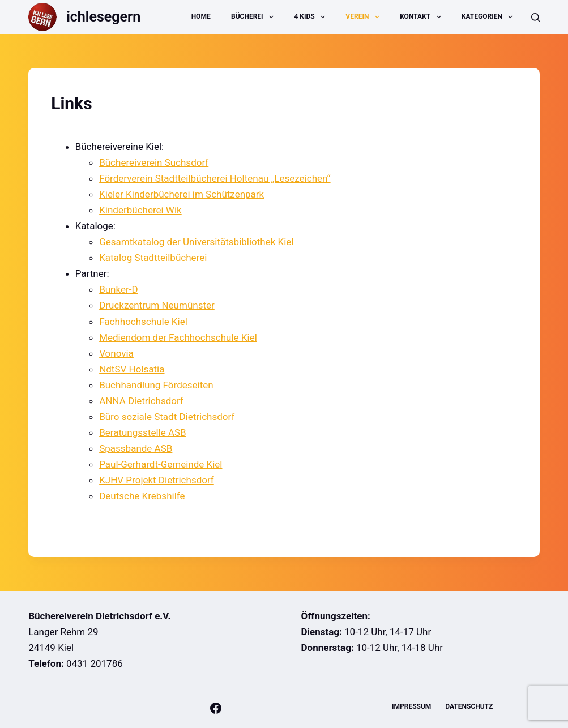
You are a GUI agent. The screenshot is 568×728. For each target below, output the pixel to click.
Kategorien (489, 17)
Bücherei (255, 17)
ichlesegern (103, 17)
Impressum (411, 706)
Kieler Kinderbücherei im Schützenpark (181, 194)
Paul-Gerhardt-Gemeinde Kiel (161, 464)
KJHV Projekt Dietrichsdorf (157, 480)
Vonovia (116, 353)
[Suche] (535, 17)
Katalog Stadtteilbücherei (153, 258)
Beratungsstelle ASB (143, 432)
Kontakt (422, 17)
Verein (364, 17)
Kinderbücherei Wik (140, 210)
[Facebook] (216, 708)
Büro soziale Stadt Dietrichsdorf (167, 417)
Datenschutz (469, 706)
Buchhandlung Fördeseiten (156, 385)
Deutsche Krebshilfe (142, 496)
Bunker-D (118, 289)
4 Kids (312, 17)
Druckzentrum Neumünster (157, 305)
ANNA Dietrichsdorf (141, 401)
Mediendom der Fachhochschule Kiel (178, 337)
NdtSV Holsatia (132, 369)
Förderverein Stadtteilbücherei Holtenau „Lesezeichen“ (215, 178)
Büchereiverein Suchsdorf (154, 162)
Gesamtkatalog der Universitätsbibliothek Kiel (196, 242)
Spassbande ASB (136, 448)
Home (201, 16)
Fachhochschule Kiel (143, 322)
